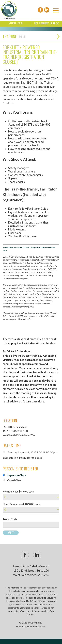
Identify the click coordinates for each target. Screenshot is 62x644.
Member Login (15, 23)
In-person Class (16, 475)
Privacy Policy (35, 623)
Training (14, 36)
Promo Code (10, 519)
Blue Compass (38, 626)
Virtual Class (14, 480)
